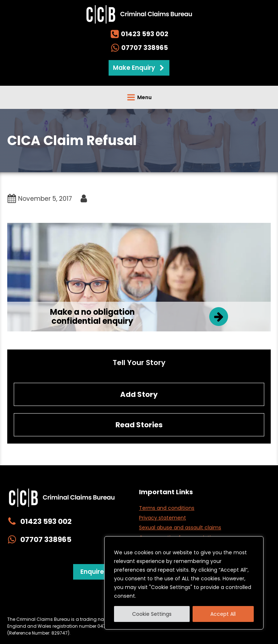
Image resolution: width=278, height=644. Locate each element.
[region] (184, 583)
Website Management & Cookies (95, 605)
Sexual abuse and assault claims (180, 528)
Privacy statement (163, 518)
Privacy (39, 605)
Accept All (223, 614)
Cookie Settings (152, 614)
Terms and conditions (167, 508)
